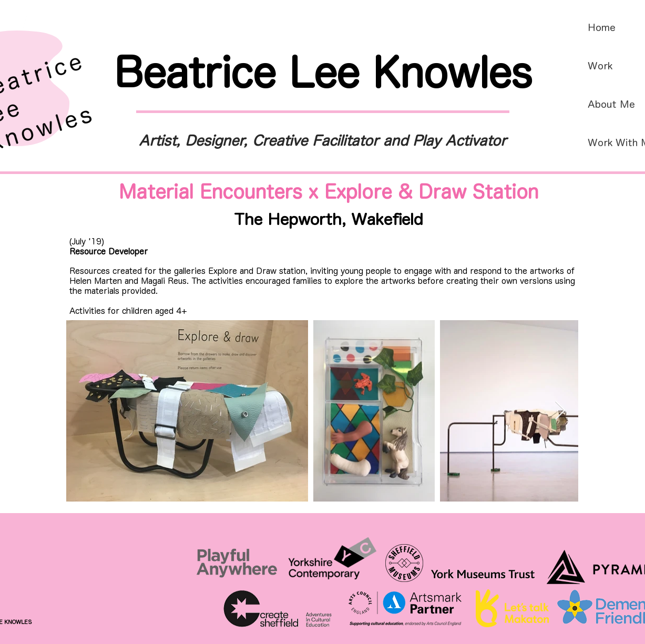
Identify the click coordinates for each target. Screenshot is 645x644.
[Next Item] (560, 411)
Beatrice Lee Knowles (323, 72)
